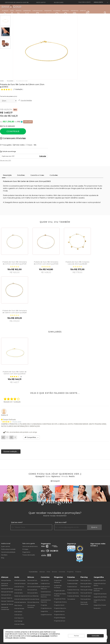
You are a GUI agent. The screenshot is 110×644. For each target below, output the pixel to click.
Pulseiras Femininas (73, 590)
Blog (3, 558)
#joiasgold (40, 476)
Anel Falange (18, 621)
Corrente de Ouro (46, 592)
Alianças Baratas (6, 580)
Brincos (19, 13)
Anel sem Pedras (19, 624)
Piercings (66, 13)
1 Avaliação (18, 89)
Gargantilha (44, 611)
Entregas (25, 549)
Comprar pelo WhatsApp (14, 138)
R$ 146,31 (13, 116)
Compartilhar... (31, 437)
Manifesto (4, 555)
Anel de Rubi (18, 590)
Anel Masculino (19, 618)
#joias (48, 476)
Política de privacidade (8, 549)
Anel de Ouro (18, 615)
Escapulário (97, 608)
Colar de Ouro (45, 580)
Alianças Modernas (7, 598)
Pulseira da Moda (72, 584)
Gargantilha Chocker (100, 605)
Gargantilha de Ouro (100, 580)
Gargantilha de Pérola (100, 597)
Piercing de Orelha (86, 584)
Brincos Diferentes (33, 596)
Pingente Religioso (60, 618)
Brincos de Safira (33, 593)
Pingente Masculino (60, 608)
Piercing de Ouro (85, 580)
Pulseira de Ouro (72, 587)
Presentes (75, 12)
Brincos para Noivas (33, 599)
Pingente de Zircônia (60, 602)
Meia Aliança (18, 605)
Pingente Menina (59, 611)
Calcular (43, 156)
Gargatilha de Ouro (46, 615)
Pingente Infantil (59, 605)
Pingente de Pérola (60, 599)
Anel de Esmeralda (20, 580)
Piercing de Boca (86, 599)
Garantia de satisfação (8, 552)
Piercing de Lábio (86, 596)
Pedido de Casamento (21, 596)
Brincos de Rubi (32, 590)
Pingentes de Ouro (60, 621)
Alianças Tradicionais (7, 601)
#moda (65, 476)
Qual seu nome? (17, 522)
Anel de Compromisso (21, 599)
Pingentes (48, 13)
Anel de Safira (19, 593)
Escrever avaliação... (11, 452)
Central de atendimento (30, 546)
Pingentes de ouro (46, 608)
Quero (94, 527)
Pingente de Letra (59, 591)
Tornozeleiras (71, 599)
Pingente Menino (59, 615)
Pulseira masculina (73, 593)
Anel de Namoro (19, 587)
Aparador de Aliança (7, 604)
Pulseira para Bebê (73, 580)
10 (2, 116)
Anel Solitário (18, 612)
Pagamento (26, 552)
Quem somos (5, 546)
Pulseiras (57, 13)
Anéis (12, 13)
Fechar (76, 636)
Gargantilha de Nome (100, 594)
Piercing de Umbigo (86, 590)
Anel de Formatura (20, 584)
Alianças (5, 13)
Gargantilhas (38, 12)
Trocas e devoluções (29, 555)
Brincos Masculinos (33, 602)
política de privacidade (40, 636)
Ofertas (85, 12)
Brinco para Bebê (33, 584)
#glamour (56, 476)
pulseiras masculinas (60, 186)
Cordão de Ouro (45, 584)
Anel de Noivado (19, 608)
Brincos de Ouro (32, 580)
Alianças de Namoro (7, 589)
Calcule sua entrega (8, 152)
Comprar (13, 131)
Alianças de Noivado (7, 592)
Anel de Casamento (20, 602)
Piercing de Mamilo (86, 593)
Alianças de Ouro (6, 595)
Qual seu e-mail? (61, 522)
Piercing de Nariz (86, 587)
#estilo (72, 476)
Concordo (95, 636)
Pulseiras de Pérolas (73, 596)
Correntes (27, 13)
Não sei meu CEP (6, 160)
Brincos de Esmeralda (34, 587)
